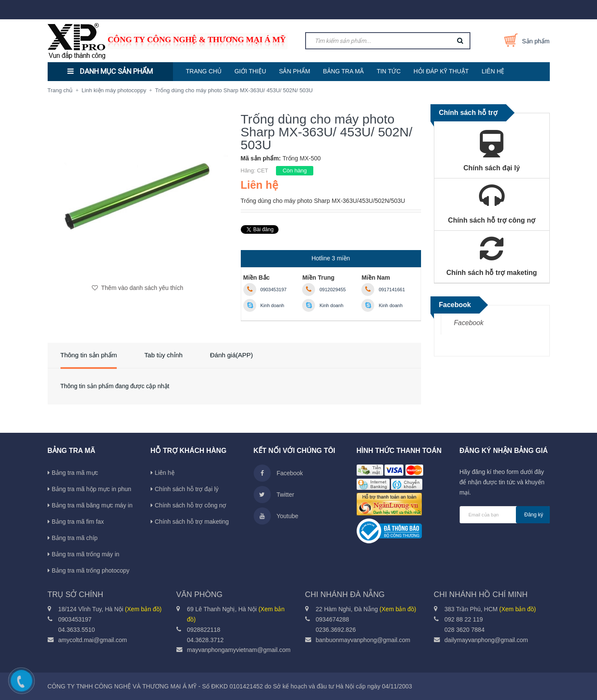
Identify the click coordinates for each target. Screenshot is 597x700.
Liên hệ (165, 473)
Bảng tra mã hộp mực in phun (92, 489)
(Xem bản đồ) (143, 609)
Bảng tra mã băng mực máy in (92, 505)
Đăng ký (534, 515)
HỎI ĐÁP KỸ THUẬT (441, 71)
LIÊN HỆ (493, 71)
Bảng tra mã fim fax (78, 522)
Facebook (469, 323)
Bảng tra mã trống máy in (86, 554)
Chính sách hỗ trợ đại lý (187, 489)
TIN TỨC (389, 71)
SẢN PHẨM (294, 71)
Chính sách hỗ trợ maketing (192, 522)
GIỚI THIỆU (250, 71)
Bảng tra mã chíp (75, 538)
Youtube (276, 516)
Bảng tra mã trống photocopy (91, 570)
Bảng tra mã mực (75, 473)
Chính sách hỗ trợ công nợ (191, 505)
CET (263, 170)
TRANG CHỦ (204, 71)
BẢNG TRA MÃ (344, 71)
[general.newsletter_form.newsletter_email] (505, 515)
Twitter (274, 495)
